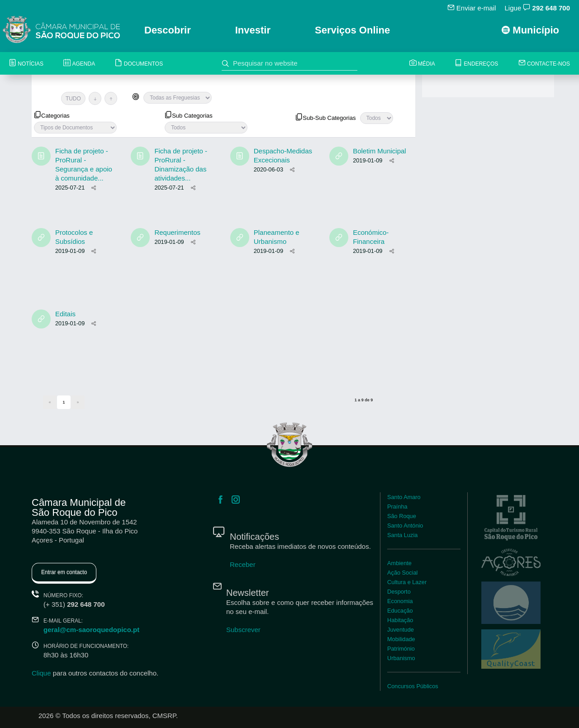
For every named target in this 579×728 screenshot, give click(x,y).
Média (422, 64)
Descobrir (168, 30)
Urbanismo (401, 658)
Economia (400, 601)
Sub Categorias (189, 115)
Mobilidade (401, 639)
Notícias (26, 64)
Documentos (139, 64)
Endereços (477, 64)
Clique (41, 673)
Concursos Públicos (413, 686)
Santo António (405, 526)
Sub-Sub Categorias (325, 117)
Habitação (400, 620)
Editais (65, 314)
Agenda (79, 64)
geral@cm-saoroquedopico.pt (91, 630)
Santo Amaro (404, 497)
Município (530, 30)
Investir (253, 30)
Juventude (401, 630)
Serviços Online (352, 30)
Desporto (399, 592)
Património (401, 649)
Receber (243, 564)
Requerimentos (177, 232)
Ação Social (402, 573)
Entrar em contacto (64, 572)
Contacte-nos (544, 64)
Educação (400, 611)
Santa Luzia (402, 535)
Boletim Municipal (380, 151)
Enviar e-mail (472, 8)
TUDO (73, 99)
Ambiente (399, 563)
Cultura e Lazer (407, 582)
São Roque (402, 516)
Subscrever (243, 630)
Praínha (397, 507)
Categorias (52, 115)
